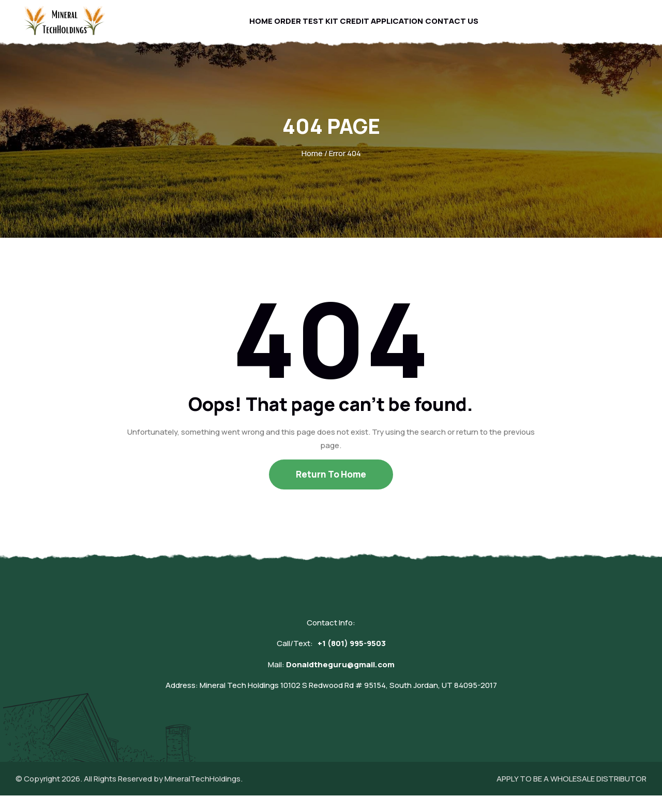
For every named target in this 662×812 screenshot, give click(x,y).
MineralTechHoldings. (204, 795)
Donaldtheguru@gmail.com (340, 681)
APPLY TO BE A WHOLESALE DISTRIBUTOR (571, 795)
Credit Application (386, 29)
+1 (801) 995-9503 (352, 660)
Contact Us (462, 29)
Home (251, 29)
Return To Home (331, 491)
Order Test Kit (304, 29)
